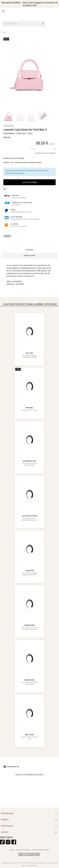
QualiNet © (34, 866)
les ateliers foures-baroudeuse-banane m (30, 519)
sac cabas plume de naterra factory (30, 464)
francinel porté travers (30, 410)
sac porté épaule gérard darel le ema (29, 683)
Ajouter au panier (30, 182)
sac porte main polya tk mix (30, 738)
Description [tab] (30, 250)
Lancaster (9, 126)
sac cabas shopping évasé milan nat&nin (30, 356)
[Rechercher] (24, 24)
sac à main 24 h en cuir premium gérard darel (30, 628)
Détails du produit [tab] (29, 255)
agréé (30, 866)
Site (28, 866)
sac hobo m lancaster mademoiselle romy (29, 574)
